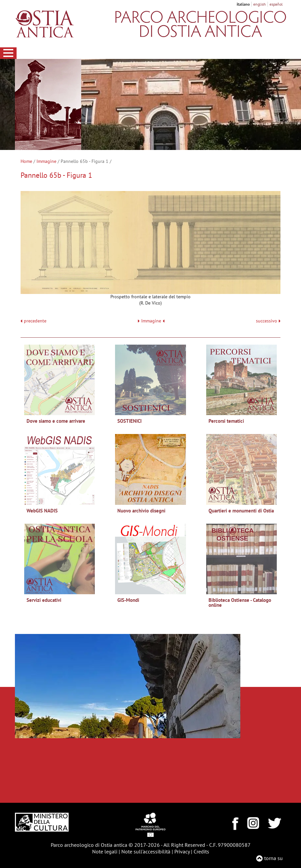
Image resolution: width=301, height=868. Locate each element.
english (260, 4)
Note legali (105, 851)
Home (26, 161)
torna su (273, 858)
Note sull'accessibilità (146, 851)
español (276, 4)
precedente (35, 321)
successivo (268, 321)
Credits (201, 851)
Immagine (46, 161)
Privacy (182, 851)
